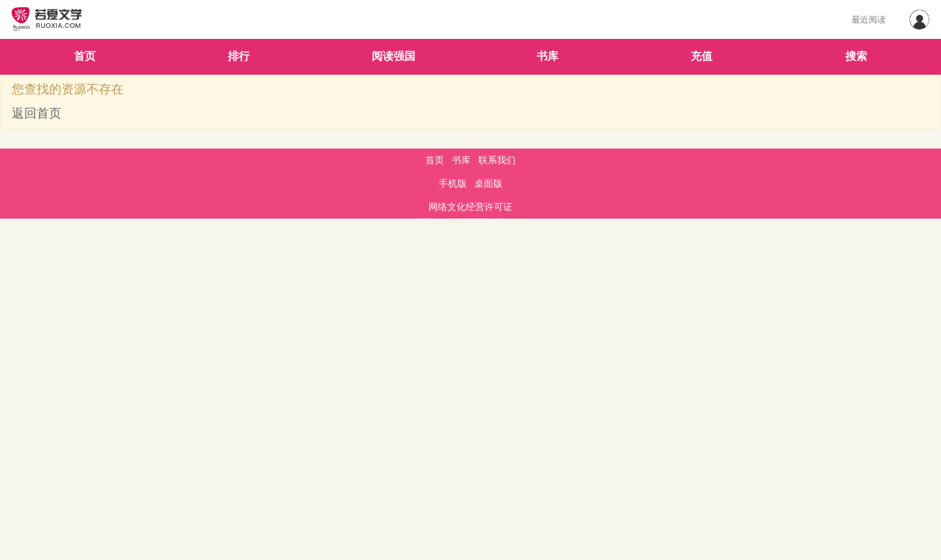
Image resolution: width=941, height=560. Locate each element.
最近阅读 (869, 19)
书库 (547, 56)
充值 (701, 56)
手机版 (453, 184)
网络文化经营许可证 (471, 207)
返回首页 (37, 113)
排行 (239, 56)
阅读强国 (394, 56)
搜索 (856, 56)
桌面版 (488, 184)
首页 (85, 56)
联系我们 (497, 160)
